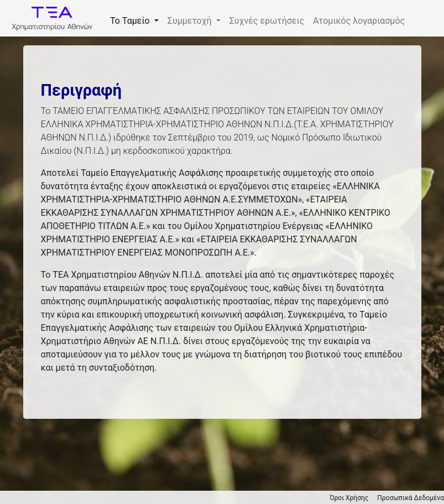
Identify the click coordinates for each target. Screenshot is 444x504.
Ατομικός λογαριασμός (359, 21)
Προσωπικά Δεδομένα (411, 498)
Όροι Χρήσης (349, 498)
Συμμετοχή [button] (191, 21)
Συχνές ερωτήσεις (267, 21)
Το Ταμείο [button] (131, 21)
